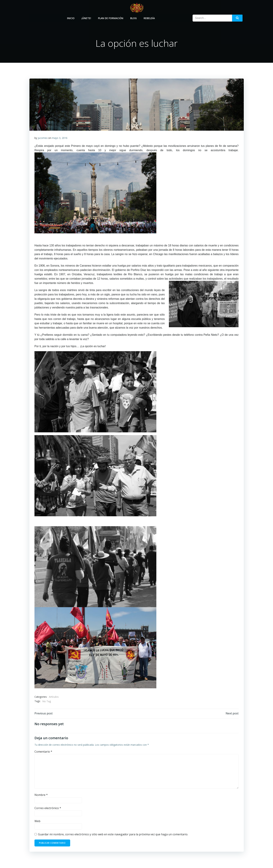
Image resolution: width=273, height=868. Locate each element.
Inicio (71, 18)
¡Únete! (86, 18)
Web (37, 822)
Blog (134, 18)
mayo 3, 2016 (60, 138)
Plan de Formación (111, 18)
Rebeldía (149, 18)
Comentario (43, 752)
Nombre (41, 795)
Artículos (54, 697)
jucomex (43, 138)
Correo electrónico (48, 809)
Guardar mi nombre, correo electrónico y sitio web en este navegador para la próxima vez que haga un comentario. (113, 835)
